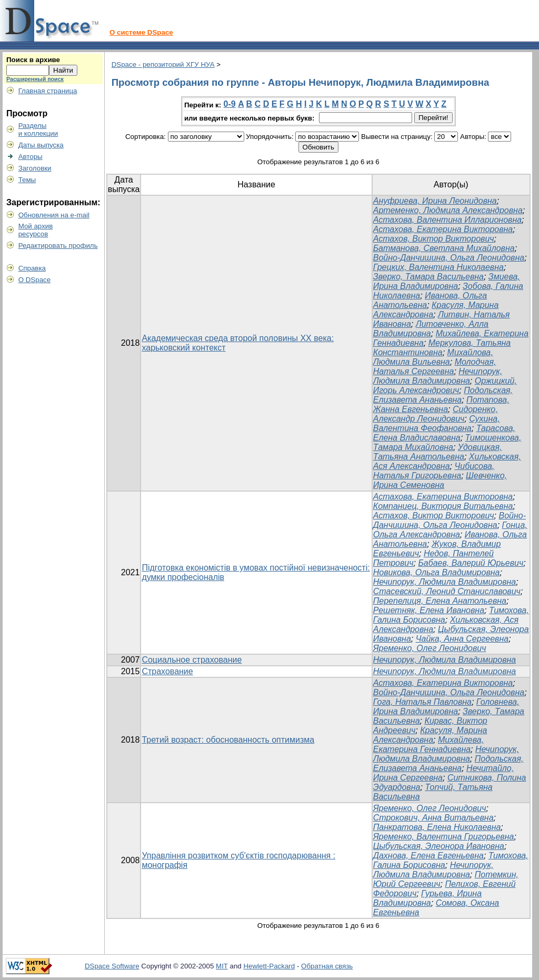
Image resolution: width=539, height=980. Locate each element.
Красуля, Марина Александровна (430, 735)
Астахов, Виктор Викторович (434, 239)
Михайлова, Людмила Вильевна (433, 357)
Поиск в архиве (33, 60)
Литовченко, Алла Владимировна (431, 329)
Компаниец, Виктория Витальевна (443, 506)
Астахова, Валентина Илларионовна (447, 220)
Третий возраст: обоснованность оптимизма (228, 740)
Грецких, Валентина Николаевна (438, 267)
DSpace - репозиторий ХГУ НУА (163, 64)
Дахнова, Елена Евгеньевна (428, 856)
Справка (32, 268)
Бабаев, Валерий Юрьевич (471, 563)
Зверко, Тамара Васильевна (428, 277)
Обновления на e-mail (54, 215)
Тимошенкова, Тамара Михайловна (447, 442)
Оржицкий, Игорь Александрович (445, 386)
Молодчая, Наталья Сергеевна (435, 367)
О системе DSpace (141, 32)
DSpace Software (112, 966)
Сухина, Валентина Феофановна (437, 423)
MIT (222, 966)
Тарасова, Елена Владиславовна (444, 433)
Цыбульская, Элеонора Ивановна (439, 846)
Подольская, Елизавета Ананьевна (443, 395)
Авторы (31, 157)
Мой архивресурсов (36, 230)
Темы (27, 180)
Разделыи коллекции (38, 129)
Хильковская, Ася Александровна (447, 461)
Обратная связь (327, 966)
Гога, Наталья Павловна (422, 702)
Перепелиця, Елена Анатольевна (440, 601)
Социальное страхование (192, 660)
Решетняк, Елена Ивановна (429, 610)
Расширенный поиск (35, 79)
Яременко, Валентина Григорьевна (444, 837)
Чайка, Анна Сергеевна (462, 639)
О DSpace (35, 280)
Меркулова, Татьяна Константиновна (442, 348)
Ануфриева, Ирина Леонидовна (435, 201)
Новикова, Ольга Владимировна (437, 572)
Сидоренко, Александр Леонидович (436, 414)
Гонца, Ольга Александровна (450, 530)
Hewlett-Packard (269, 966)
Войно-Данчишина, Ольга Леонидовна (449, 258)
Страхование (167, 671)
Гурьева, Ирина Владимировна (427, 898)
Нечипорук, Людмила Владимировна (438, 376)
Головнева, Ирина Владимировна (446, 707)
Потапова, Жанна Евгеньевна (441, 404)
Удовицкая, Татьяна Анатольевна (438, 452)
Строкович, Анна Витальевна (433, 818)
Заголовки (35, 168)
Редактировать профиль (58, 246)
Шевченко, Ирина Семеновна (440, 480)
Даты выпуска (41, 145)
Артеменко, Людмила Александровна (448, 210)
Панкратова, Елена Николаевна (437, 827)
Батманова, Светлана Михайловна (444, 248)
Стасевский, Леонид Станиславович (447, 591)
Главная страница (48, 91)
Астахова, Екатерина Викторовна (443, 229)
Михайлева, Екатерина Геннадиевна (428, 744)
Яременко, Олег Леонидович (430, 648)
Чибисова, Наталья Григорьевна (434, 471)
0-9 (230, 104)
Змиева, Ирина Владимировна (447, 281)
